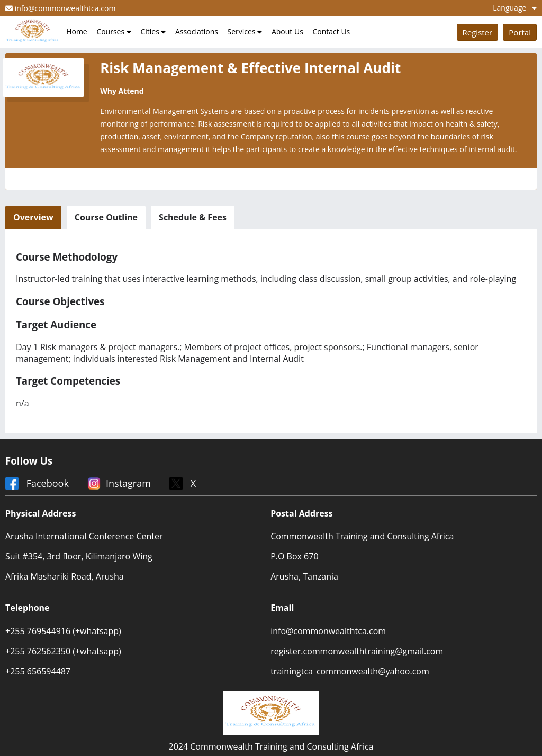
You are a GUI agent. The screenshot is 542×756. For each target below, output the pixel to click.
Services (245, 32)
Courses (114, 32)
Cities (153, 32)
